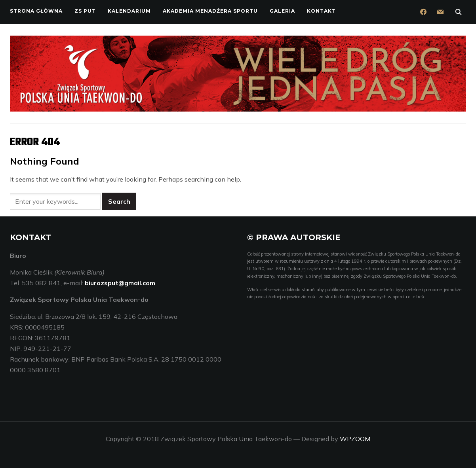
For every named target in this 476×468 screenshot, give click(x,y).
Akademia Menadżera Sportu (210, 11)
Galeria (282, 11)
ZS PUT (85, 11)
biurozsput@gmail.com (120, 283)
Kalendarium (129, 11)
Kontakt (321, 11)
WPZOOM (355, 439)
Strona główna (36, 11)
